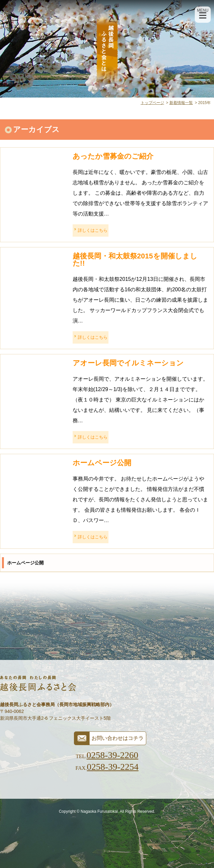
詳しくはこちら (93, 230)
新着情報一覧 (181, 103)
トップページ (152, 103)
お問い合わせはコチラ (118, 738)
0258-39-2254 (113, 767)
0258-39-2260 (113, 755)
